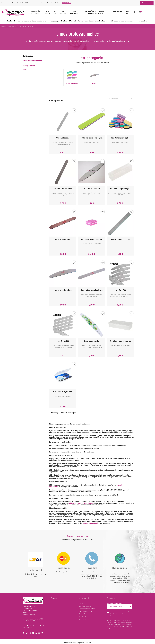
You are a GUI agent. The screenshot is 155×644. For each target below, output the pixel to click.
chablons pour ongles (91, 523)
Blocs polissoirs (29, 66)
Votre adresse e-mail (114, 603)
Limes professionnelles (32, 61)
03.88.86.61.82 (67, 3)
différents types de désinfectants (82, 503)
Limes (25, 69)
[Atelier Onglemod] (13, 13)
